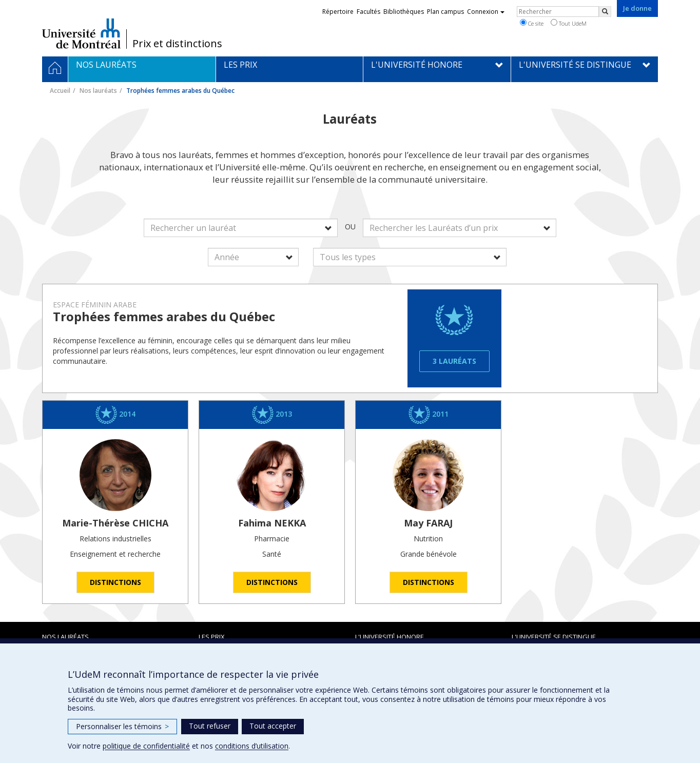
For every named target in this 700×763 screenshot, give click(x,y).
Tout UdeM (569, 23)
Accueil (60, 91)
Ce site (532, 23)
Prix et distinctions (177, 44)
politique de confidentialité (146, 746)
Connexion (486, 12)
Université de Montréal (81, 33)
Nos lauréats (98, 91)
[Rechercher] (605, 12)
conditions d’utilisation (252, 746)
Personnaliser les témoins (122, 726)
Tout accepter (273, 726)
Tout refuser (210, 726)
